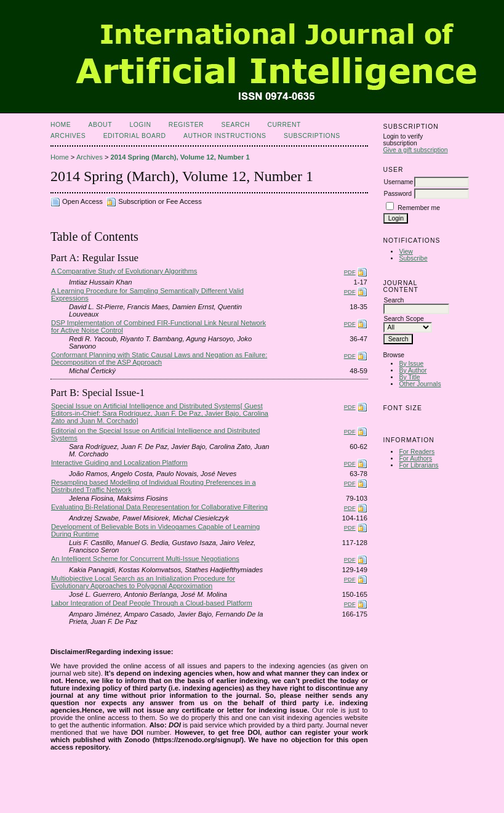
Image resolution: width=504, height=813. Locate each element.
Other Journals (420, 384)
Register (186, 125)
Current (284, 125)
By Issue (411, 364)
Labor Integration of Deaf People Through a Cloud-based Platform (152, 603)
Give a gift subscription (415, 150)
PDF (350, 272)
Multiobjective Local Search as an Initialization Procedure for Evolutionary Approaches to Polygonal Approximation (143, 582)
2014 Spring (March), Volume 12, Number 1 (180, 157)
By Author (413, 370)
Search (236, 125)
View (406, 252)
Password (398, 194)
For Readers (417, 452)
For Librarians (418, 465)
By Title (409, 377)
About (100, 125)
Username (398, 182)
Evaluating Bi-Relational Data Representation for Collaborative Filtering (159, 507)
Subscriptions (312, 136)
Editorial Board (135, 136)
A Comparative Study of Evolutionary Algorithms (124, 271)
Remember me (419, 208)
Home (61, 125)
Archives (68, 136)
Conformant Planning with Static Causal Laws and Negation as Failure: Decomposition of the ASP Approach (159, 358)
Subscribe (413, 258)
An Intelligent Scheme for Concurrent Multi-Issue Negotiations (145, 559)
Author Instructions (225, 136)
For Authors (415, 459)
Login (140, 125)
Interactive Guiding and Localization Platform (119, 463)
